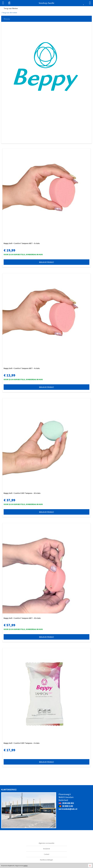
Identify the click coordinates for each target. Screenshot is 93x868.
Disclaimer (47, 849)
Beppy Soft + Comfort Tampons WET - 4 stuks (22, 368)
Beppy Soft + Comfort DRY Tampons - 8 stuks (22, 743)
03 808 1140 (66, 806)
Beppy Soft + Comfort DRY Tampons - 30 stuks (22, 493)
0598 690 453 (66, 803)
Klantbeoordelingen (46, 860)
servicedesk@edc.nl (68, 809)
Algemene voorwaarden (46, 843)
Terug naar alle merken (9, 13)
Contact (47, 854)
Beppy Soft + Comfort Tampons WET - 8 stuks (22, 243)
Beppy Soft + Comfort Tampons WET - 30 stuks (22, 618)
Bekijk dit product (47, 262)
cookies (25, 866)
